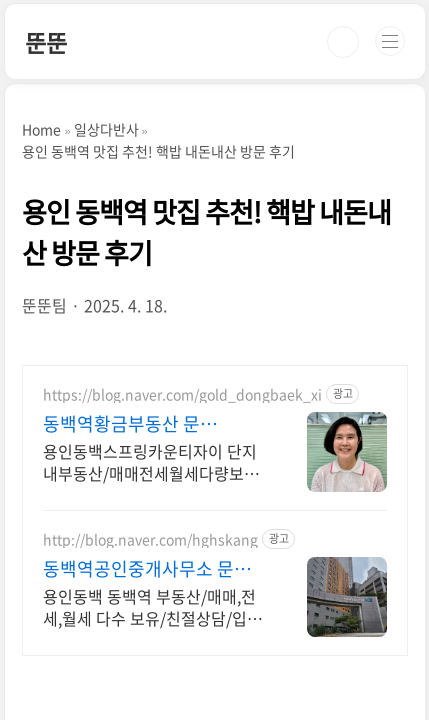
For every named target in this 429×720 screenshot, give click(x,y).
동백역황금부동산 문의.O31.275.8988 (121, 424)
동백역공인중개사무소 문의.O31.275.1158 (138, 569)
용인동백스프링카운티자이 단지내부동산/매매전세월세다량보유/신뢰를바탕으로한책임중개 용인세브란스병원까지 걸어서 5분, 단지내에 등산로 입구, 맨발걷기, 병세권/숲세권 (154, 461)
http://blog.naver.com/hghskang (150, 539)
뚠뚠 (46, 42)
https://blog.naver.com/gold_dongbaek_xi (182, 394)
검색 (343, 42)
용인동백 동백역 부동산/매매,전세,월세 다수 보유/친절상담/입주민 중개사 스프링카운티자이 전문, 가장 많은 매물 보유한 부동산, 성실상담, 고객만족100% (154, 606)
